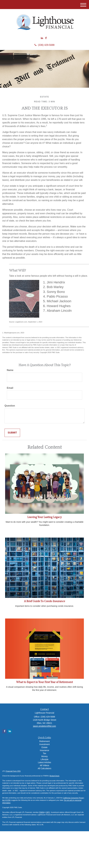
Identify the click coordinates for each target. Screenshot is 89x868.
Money (44, 756)
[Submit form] (12, 433)
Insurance (44, 750)
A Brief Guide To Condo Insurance (44, 601)
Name (10, 370)
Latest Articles (44, 762)
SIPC (48, 812)
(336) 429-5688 (44, 45)
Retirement (44, 741)
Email (10, 388)
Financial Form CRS (13, 771)
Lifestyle (44, 759)
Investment (44, 744)
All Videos (44, 765)
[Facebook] (46, 38)
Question (10, 406)
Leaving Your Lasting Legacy (44, 517)
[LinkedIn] (42, 38)
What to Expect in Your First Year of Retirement (44, 682)
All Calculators (44, 768)
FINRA (42, 812)
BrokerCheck (55, 776)
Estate (44, 747)
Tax (44, 753)
